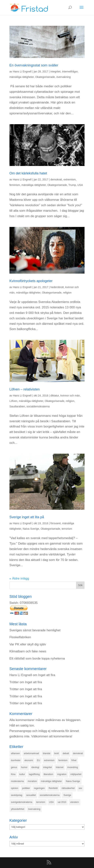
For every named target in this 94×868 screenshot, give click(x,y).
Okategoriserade (45, 77)
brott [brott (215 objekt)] (57, 753)
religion (67, 293)
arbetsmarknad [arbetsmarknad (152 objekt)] (31, 753)
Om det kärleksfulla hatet (28, 173)
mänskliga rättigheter (22, 77)
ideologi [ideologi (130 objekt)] (35, 767)
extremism (70, 180)
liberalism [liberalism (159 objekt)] (49, 774)
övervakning (64, 77)
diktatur (55, 396)
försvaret (55, 523)
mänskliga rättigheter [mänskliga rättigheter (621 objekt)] (51, 781)
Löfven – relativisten (25, 389)
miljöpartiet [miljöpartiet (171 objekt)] (76, 774)
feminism (15, 185)
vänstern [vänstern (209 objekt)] (75, 802)
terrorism (67, 529)
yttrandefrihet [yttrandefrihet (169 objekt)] (18, 809)
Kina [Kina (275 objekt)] (13, 774)
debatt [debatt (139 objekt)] (66, 753)
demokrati (56, 180)
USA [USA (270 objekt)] (51, 802)
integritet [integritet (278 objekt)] (47, 767)
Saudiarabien (17, 406)
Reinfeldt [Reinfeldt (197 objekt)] (53, 788)
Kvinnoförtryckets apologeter (31, 281)
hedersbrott (57, 287)
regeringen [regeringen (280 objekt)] (39, 788)
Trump (72, 185)
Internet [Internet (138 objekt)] (60, 767)
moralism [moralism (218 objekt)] (32, 781)
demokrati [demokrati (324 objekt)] (78, 753)
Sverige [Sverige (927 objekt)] (67, 795)
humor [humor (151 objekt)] (24, 767)
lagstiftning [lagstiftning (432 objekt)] (34, 774)
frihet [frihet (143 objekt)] (74, 760)
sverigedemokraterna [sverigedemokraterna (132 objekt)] (22, 802)
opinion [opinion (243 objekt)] (15, 788)
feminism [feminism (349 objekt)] (63, 760)
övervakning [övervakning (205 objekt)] (34, 809)
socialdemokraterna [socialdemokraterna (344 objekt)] (50, 795)
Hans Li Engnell (22, 72)
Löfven (13, 401)
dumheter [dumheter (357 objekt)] (16, 760)
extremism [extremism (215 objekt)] (49, 760)
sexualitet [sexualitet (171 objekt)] (31, 795)
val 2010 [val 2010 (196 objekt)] (62, 802)
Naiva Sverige (31, 529)
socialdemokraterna (38, 406)
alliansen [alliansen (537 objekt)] (15, 753)
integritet (55, 72)
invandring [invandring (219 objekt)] (73, 767)
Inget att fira (47, 675)
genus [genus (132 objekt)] (14, 767)
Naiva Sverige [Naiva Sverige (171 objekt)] (73, 781)
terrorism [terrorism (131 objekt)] (41, 802)
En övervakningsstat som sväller (34, 65)
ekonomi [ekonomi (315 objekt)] (29, 760)
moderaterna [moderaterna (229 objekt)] (17, 781)
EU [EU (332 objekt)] (38, 760)
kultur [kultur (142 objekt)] (22, 774)
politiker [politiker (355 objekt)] (26, 788)
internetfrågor (70, 72)
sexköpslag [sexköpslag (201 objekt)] (17, 795)
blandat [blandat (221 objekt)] (47, 753)
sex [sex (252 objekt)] (80, 788)
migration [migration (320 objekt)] (62, 774)
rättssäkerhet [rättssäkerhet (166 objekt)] (68, 788)
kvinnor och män (70, 396)
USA (80, 185)
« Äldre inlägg (19, 579)
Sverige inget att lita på (27, 517)
